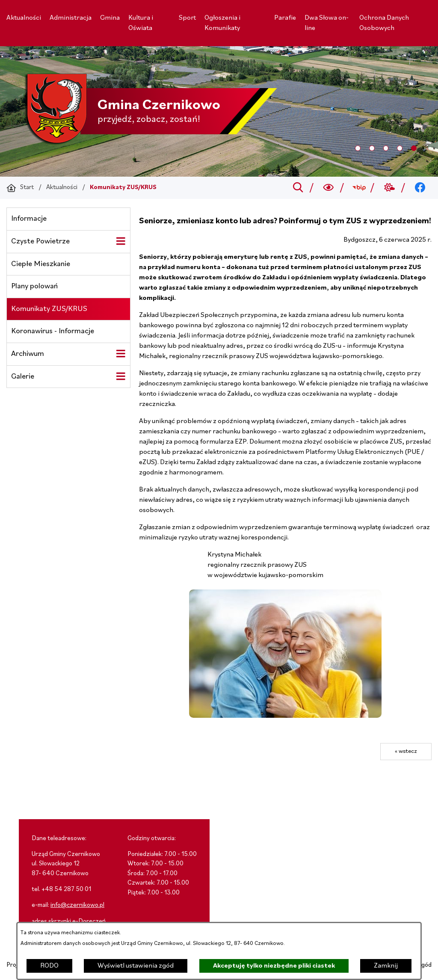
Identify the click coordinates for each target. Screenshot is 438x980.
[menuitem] (24, 18)
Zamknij (386, 966)
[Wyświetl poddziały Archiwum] (121, 354)
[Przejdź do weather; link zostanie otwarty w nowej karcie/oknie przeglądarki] (389, 188)
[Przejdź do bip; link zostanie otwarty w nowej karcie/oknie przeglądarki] (359, 188)
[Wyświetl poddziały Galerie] (121, 376)
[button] (285, 716)
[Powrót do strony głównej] (20, 188)
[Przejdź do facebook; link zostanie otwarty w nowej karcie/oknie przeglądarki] (420, 188)
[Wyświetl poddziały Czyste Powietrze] (121, 241)
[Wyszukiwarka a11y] (329, 188)
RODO (49, 966)
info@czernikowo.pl (77, 905)
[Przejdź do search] (298, 188)
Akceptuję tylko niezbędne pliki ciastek (274, 966)
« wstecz (406, 751)
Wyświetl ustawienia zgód (136, 966)
